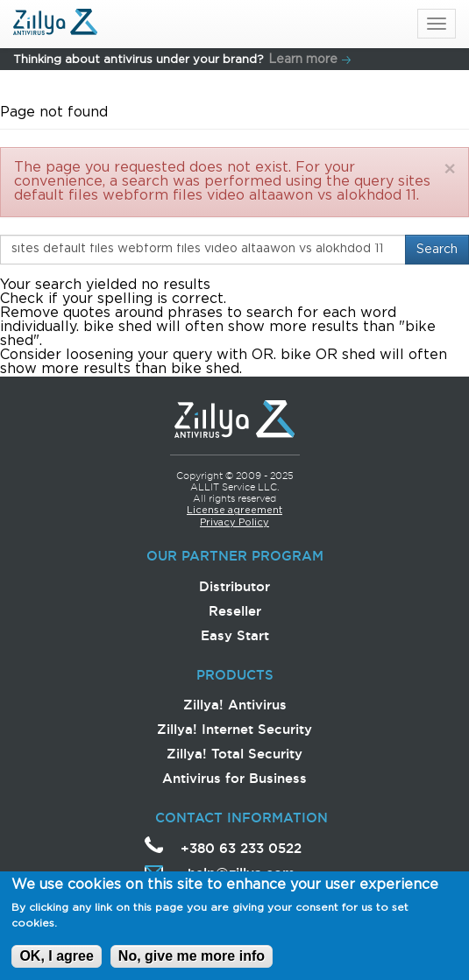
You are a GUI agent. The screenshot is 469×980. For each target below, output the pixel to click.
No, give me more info (192, 960)
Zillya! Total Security (234, 754)
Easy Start (235, 635)
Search (437, 250)
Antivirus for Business (234, 778)
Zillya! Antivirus (235, 705)
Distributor (234, 586)
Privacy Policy (234, 523)
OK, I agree (56, 960)
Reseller (235, 611)
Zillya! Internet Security (234, 729)
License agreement (234, 511)
